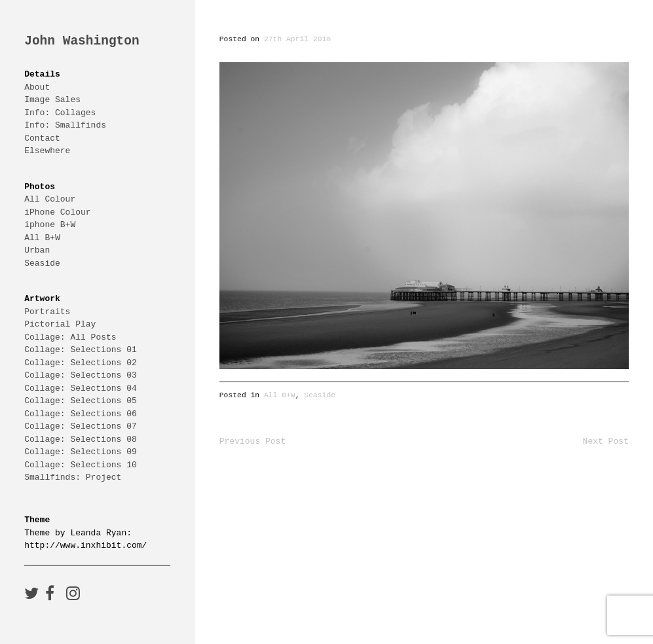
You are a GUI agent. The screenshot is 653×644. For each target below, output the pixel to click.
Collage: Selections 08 (81, 439)
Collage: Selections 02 (81, 363)
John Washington (82, 42)
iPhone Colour (57, 212)
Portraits (47, 312)
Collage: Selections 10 (81, 465)
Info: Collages (60, 113)
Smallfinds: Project (73, 477)
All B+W (42, 238)
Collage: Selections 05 (81, 401)
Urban (37, 250)
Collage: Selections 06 (81, 414)
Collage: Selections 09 (81, 452)
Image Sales (52, 99)
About (37, 87)
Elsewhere (47, 151)
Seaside (42, 263)
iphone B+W (50, 224)
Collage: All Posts (70, 337)
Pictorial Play (60, 324)
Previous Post (252, 441)
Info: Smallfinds (65, 125)
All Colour (50, 199)
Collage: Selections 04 (81, 388)
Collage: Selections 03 (81, 375)
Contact (42, 138)
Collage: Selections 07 (81, 426)
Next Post (606, 441)
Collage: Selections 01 (81, 349)
